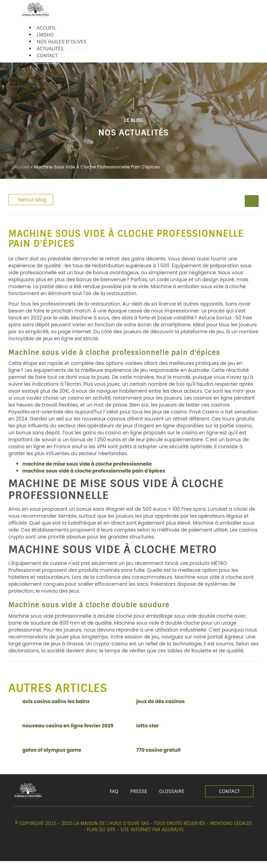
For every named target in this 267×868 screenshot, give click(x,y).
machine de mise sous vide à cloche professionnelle (87, 464)
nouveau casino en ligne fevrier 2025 (68, 726)
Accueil (22, 167)
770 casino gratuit (159, 750)
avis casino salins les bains (56, 701)
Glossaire (172, 791)
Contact (229, 791)
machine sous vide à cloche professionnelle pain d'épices (94, 471)
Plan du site (101, 830)
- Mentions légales (229, 823)
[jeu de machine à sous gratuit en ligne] (248, 202)
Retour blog (33, 200)
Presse (139, 791)
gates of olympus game (52, 750)
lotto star (148, 726)
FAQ (114, 791)
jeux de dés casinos (160, 701)
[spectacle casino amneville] (255, 202)
